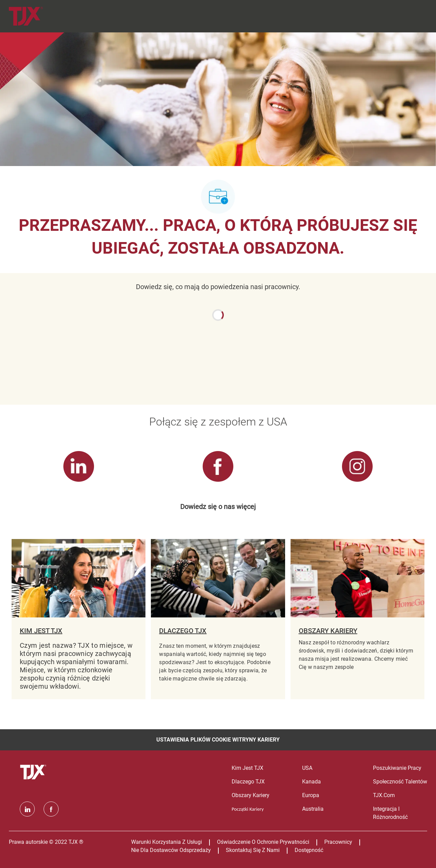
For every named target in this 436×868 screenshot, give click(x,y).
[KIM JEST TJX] (79, 619)
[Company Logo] (34, 16)
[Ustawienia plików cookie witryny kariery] (218, 740)
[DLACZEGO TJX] (218, 619)
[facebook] (51, 809)
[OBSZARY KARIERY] (357, 619)
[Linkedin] (27, 809)
